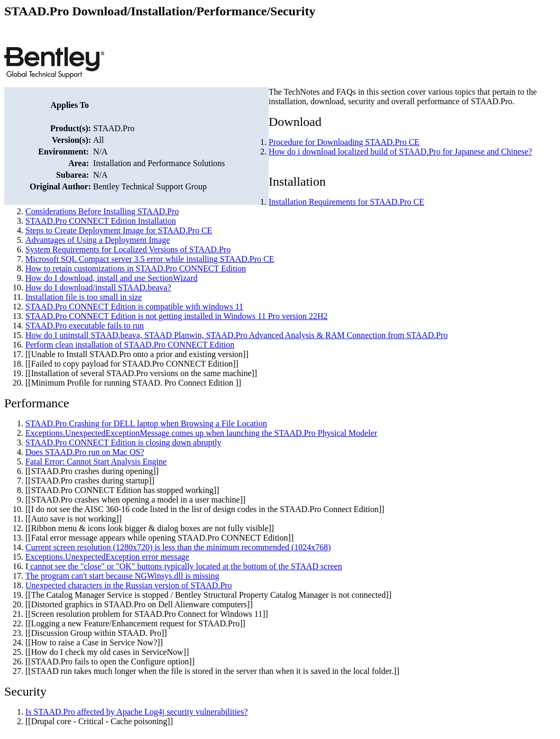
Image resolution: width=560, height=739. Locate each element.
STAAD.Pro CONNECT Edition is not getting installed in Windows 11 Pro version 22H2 (177, 316)
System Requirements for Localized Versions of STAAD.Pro (128, 249)
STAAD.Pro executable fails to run (85, 326)
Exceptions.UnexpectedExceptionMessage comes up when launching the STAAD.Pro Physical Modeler (201, 433)
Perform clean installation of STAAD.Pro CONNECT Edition (130, 345)
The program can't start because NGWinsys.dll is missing (122, 576)
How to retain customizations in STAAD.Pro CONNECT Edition (136, 268)
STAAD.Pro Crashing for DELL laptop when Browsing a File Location (146, 423)
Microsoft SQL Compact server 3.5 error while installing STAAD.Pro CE (150, 259)
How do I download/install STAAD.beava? (98, 288)
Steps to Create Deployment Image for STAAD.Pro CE (119, 230)
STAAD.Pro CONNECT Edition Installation (101, 221)
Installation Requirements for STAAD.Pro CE (346, 202)
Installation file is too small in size (84, 297)
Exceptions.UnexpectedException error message (107, 557)
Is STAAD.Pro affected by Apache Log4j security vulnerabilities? (137, 712)
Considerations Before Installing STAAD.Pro (102, 211)
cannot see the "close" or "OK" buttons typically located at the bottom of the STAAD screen (185, 566)
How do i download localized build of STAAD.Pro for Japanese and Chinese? (400, 152)
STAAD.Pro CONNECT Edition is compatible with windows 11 (134, 307)
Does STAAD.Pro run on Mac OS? (85, 452)
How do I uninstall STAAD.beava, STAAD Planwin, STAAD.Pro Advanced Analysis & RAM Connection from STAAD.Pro (237, 335)
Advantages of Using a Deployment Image (98, 240)
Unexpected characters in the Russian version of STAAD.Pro (129, 585)
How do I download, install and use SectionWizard (112, 278)
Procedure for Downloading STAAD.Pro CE (344, 142)
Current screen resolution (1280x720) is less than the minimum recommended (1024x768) (178, 547)
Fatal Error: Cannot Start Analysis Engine (96, 462)
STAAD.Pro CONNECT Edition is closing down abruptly (123, 443)
